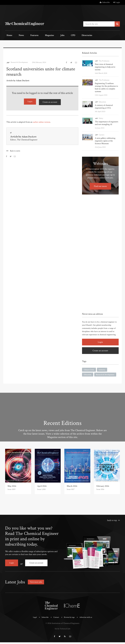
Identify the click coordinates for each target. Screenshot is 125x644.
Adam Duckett (30, 136)
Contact (55, 620)
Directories (71, 35)
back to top (112, 525)
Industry (103, 369)
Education (102, 101)
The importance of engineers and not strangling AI (106, 122)
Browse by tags (70, 620)
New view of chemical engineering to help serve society (105, 66)
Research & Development (20, 62)
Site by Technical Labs (62, 631)
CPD (60, 35)
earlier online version (42, 121)
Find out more (100, 185)
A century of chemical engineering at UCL (103, 106)
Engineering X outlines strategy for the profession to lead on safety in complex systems (106, 87)
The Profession (104, 60)
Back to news (15, 150)
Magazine (41, 35)
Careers (102, 134)
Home (8, 35)
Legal (33, 620)
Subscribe (105, 2)
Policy (101, 117)
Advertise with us (88, 620)
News (18, 35)
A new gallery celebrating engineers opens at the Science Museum (107, 140)
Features (28, 35)
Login (117, 2)
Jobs (52, 35)
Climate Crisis (89, 369)
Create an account (50, 101)
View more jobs (37, 585)
